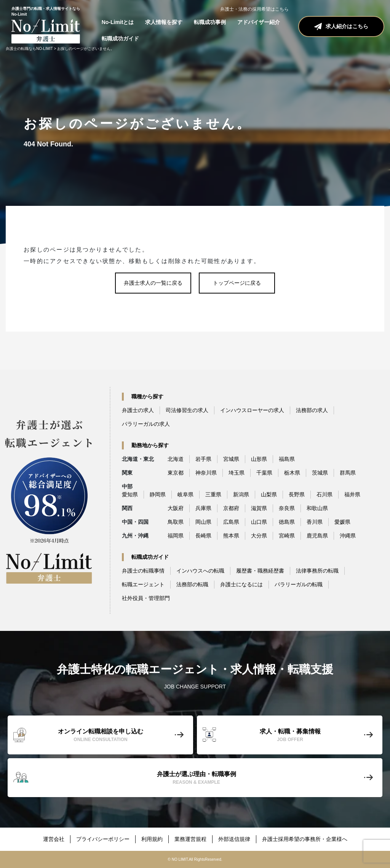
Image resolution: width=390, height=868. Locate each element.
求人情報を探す (164, 22)
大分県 (259, 536)
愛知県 (130, 494)
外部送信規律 (234, 839)
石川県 (324, 494)
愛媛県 (342, 522)
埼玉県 (237, 473)
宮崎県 (287, 536)
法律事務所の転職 (317, 571)
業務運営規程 (190, 839)
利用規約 (152, 839)
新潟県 (241, 494)
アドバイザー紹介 (259, 22)
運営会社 (54, 839)
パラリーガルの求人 (146, 424)
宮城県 (231, 459)
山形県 (259, 459)
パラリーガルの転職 (299, 584)
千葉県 (264, 473)
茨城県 (320, 473)
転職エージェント (143, 584)
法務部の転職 (192, 584)
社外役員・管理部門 (146, 598)
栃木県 (292, 473)
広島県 (231, 522)
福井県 (352, 494)
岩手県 (203, 459)
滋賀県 (259, 508)
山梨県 (269, 494)
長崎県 (203, 536)
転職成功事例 (210, 22)
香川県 (315, 522)
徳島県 (287, 522)
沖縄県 (348, 536)
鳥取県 (176, 522)
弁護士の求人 (138, 410)
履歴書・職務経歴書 (260, 571)
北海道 (176, 459)
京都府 (231, 508)
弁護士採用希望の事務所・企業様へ (305, 839)
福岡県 (176, 536)
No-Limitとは (118, 22)
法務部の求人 (312, 410)
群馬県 (348, 473)
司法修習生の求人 (187, 410)
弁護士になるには (241, 584)
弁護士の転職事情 (143, 571)
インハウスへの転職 (200, 571)
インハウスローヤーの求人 (252, 410)
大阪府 (176, 508)
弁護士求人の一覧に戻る (153, 283)
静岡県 (158, 494)
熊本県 (231, 536)
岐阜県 (185, 494)
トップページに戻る (237, 283)
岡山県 (203, 522)
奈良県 (287, 508)
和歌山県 (317, 508)
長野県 (297, 494)
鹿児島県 (317, 536)
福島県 (287, 459)
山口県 (259, 522)
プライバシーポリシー (103, 839)
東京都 (176, 473)
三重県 (213, 494)
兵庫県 (203, 508)
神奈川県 (206, 473)
